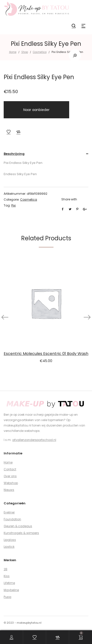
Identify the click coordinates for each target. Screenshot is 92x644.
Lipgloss (10, 540)
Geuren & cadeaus (18, 526)
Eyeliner (9, 512)
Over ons (10, 476)
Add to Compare (18, 132)
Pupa (7, 597)
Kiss (7, 576)
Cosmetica (40, 52)
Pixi (13, 205)
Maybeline (11, 590)
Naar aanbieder (36, 110)
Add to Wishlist (9, 132)
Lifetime (9, 583)
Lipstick (9, 547)
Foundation (12, 519)
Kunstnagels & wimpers (21, 533)
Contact (10, 469)
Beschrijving (14, 154)
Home (13, 52)
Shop (25, 52)
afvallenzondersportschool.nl (34, 440)
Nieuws (9, 490)
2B (6, 569)
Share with (69, 199)
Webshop (11, 483)
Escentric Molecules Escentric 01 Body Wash (46, 354)
